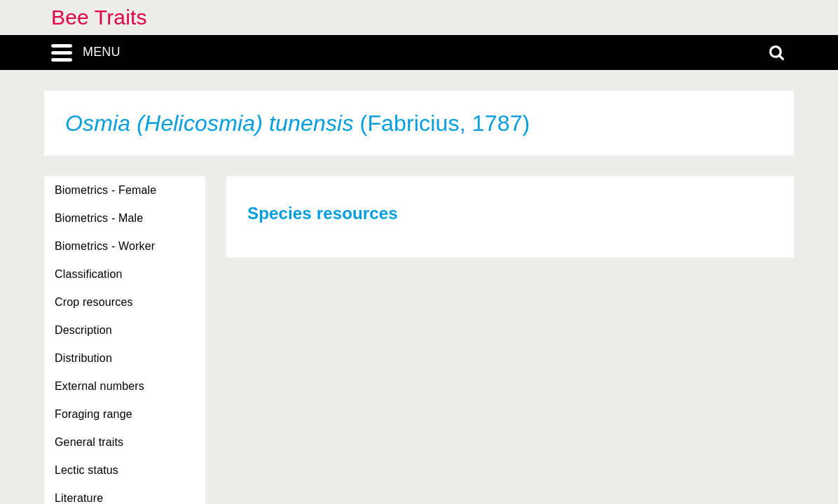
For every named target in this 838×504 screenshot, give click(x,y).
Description (83, 330)
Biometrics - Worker (105, 246)
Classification (89, 274)
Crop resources (94, 302)
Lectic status (87, 470)
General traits (89, 442)
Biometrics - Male (99, 218)
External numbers (99, 386)
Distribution (83, 358)
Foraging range (94, 414)
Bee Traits (99, 17)
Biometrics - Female (105, 190)
